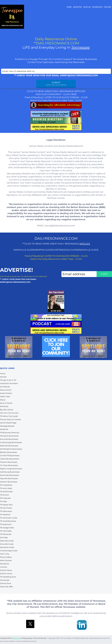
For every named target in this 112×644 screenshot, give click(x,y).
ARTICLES (87, 7)
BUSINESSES (97, 7)
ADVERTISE (78, 7)
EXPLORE (108, 7)
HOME (69, 7)
